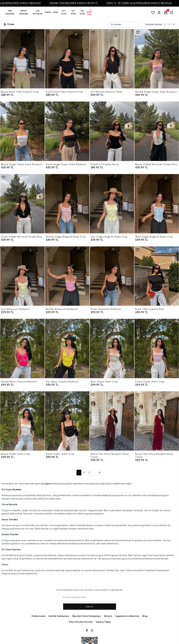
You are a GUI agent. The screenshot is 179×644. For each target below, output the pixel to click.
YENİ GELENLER (10, 12)
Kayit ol (89, 607)
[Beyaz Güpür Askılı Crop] (22, 421)
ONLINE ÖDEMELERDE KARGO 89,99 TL (79, 3)
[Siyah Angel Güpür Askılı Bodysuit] (67, 131)
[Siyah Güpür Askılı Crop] (67, 421)
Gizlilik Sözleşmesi (59, 616)
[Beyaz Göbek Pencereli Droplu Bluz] (157, 131)
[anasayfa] (89, 12)
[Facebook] (87, 631)
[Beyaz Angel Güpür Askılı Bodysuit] (22, 131)
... (94, 473)
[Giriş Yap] (160, 13)
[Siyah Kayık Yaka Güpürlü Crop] (67, 59)
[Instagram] (92, 631)
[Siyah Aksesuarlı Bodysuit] (112, 276)
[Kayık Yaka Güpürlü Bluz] (157, 276)
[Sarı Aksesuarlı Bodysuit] (22, 276)
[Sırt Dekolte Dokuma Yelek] (112, 59)
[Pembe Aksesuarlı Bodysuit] (67, 276)
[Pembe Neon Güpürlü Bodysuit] (22, 348)
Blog (145, 616)
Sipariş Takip (103, 622)
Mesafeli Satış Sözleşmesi (87, 616)
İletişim (108, 616)
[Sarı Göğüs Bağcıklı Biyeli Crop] (112, 204)
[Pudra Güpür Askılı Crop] (157, 348)
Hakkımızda (38, 616)
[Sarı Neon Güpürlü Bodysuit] (67, 348)
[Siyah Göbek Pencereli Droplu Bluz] (22, 204)
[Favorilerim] (154, 13)
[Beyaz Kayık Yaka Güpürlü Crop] (22, 59)
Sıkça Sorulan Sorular (81, 622)
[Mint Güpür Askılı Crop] (112, 348)
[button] (24, 12)
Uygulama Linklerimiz (127, 616)
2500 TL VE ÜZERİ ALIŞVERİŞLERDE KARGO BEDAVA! (145, 3)
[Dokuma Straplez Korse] (112, 131)
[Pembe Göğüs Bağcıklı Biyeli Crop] (67, 204)
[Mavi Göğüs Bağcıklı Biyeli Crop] (157, 204)
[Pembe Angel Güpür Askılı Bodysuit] (157, 59)
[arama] (172, 13)
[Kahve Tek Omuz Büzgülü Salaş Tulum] (112, 421)
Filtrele (9, 24)
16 (100, 473)
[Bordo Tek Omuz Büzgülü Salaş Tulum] (157, 421)
